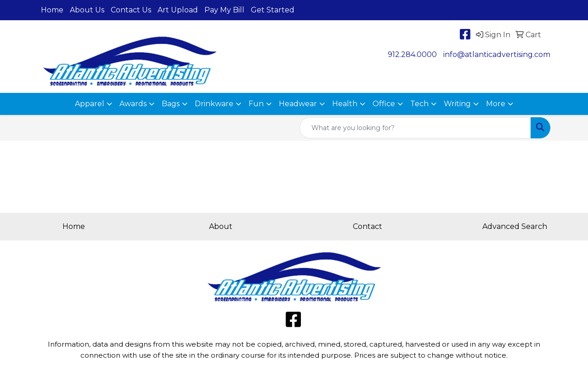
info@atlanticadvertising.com (497, 54)
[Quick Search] (415, 128)
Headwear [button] (298, 104)
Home (52, 10)
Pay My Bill (224, 10)
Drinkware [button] (214, 104)
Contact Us (131, 10)
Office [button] (384, 104)
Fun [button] (256, 104)
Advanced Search (515, 226)
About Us (87, 10)
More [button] (496, 104)
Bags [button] (171, 104)
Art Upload (178, 10)
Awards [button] (133, 104)
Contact (367, 226)
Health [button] (345, 104)
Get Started (273, 10)
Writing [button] (457, 104)
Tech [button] (419, 104)
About (221, 226)
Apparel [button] (90, 104)
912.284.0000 (412, 54)
